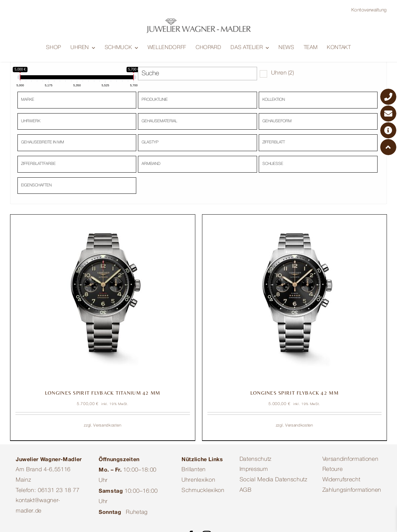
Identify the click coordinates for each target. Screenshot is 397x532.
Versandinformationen (351, 460)
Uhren (283, 74)
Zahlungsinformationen (352, 491)
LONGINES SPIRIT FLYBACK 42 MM (294, 393)
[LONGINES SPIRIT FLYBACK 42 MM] (295, 299)
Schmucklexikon (203, 491)
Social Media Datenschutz (274, 480)
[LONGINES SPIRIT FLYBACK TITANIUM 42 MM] (103, 299)
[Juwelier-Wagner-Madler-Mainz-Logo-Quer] (199, 21)
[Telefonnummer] (388, 97)
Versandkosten (107, 426)
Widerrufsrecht (341, 480)
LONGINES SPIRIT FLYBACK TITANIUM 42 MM (103, 393)
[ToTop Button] (388, 147)
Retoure (333, 470)
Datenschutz (256, 460)
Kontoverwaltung (369, 10)
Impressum (254, 470)
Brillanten (194, 471)
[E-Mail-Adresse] (388, 114)
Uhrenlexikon (198, 481)
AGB (246, 491)
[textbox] (79, 100)
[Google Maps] (388, 130)
